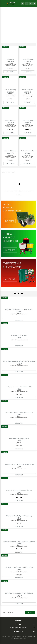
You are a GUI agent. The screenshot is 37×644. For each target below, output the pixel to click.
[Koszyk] (34, 3)
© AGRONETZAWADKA (7, 637)
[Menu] (22, 3)
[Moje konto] (30, 3)
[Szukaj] (26, 3)
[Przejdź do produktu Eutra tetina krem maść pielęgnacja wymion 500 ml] (18, 186)
